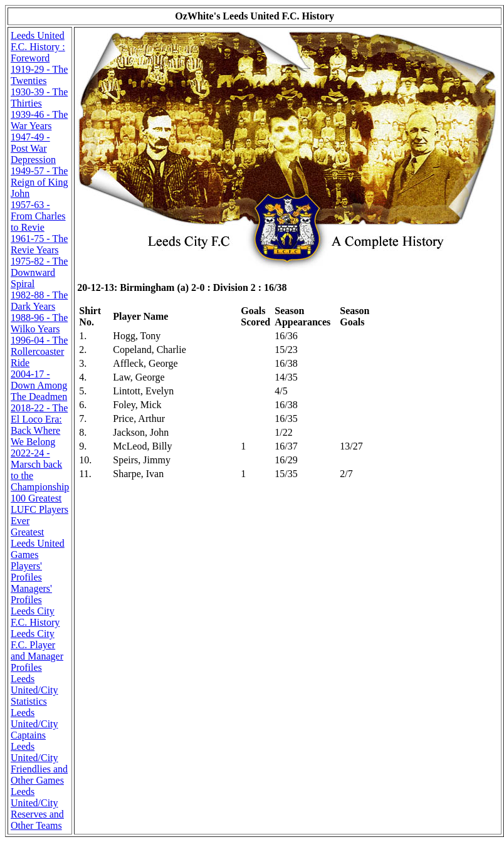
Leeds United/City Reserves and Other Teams (37, 808)
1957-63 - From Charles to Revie (38, 216)
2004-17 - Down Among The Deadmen (39, 385)
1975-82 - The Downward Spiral (39, 272)
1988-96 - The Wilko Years (39, 323)
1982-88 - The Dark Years (39, 301)
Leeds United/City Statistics (34, 690)
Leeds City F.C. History (35, 617)
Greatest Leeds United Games (38, 543)
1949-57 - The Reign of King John (39, 182)
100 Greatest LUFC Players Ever (39, 509)
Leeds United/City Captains (34, 724)
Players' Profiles (26, 571)
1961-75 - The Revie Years (39, 244)
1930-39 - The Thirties (39, 97)
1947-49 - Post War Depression (33, 148)
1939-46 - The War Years (39, 120)
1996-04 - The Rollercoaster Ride (39, 351)
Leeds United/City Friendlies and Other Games (39, 763)
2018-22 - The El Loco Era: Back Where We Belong (39, 425)
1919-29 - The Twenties (39, 75)
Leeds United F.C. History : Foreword (38, 47)
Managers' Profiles (31, 594)
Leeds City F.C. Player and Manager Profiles (37, 650)
